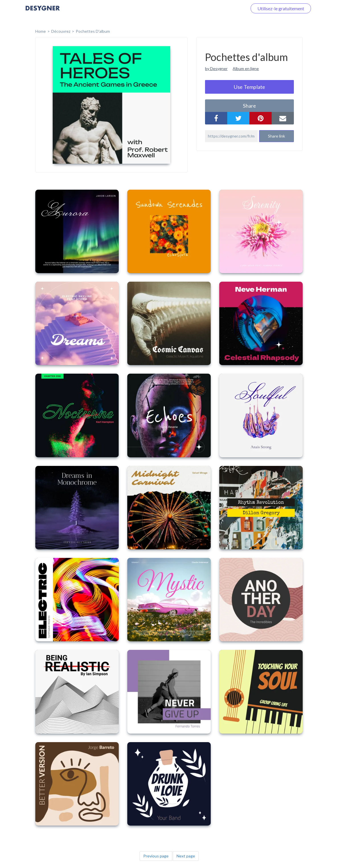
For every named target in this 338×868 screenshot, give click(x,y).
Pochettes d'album (93, 31)
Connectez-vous (224, 8)
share (249, 106)
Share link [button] (276, 136)
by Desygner (216, 68)
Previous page (156, 856)
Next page (186, 856)
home (41, 31)
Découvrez (61, 31)
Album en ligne (246, 68)
